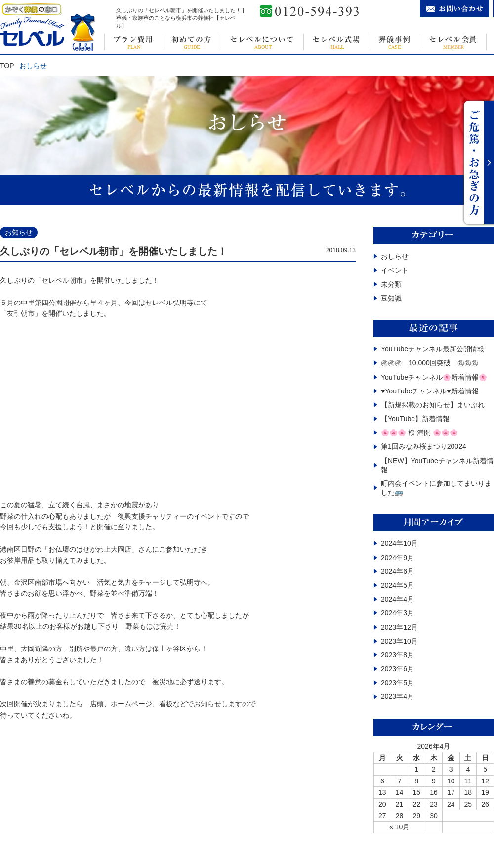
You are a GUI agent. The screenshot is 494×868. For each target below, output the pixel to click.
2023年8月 (397, 655)
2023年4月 (397, 696)
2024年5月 (397, 585)
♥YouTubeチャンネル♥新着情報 (430, 391)
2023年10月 (399, 641)
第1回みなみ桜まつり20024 (424, 446)
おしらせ (395, 256)
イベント (395, 270)
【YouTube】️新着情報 (415, 419)
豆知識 (391, 298)
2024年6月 (397, 571)
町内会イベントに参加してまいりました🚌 (436, 488)
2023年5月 (397, 683)
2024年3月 (397, 613)
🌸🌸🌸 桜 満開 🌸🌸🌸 (419, 433)
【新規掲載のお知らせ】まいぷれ (433, 405)
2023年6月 (397, 669)
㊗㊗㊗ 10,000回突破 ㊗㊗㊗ (430, 363)
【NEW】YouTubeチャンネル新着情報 (437, 465)
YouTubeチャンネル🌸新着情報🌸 (434, 377)
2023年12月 (399, 627)
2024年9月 (397, 558)
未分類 (391, 284)
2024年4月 (397, 599)
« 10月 (399, 827)
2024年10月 (399, 543)
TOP (7, 66)
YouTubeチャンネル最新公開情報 (432, 349)
